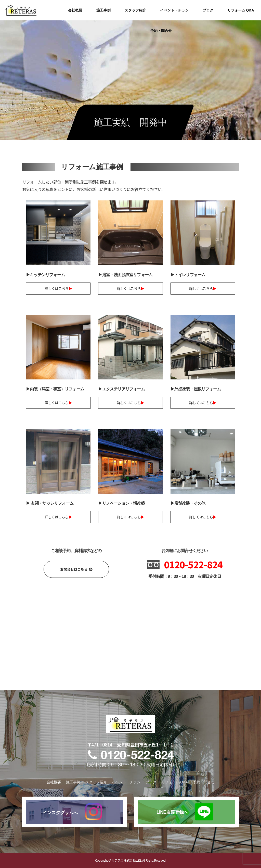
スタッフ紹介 (135, 10)
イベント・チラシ (174, 10)
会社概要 (75, 10)
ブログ (208, 10)
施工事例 (103, 10)
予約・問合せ (161, 31)
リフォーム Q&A (241, 10)
